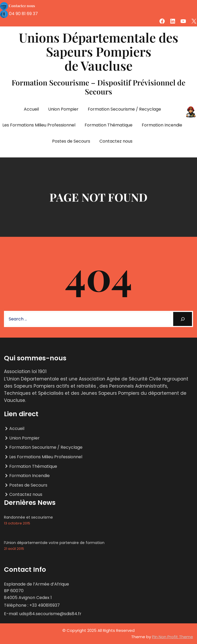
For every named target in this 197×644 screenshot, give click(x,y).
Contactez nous (22, 6)
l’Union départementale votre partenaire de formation (54, 543)
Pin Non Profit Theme (173, 637)
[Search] (183, 319)
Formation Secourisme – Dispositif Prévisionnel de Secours (98, 87)
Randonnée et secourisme (28, 517)
